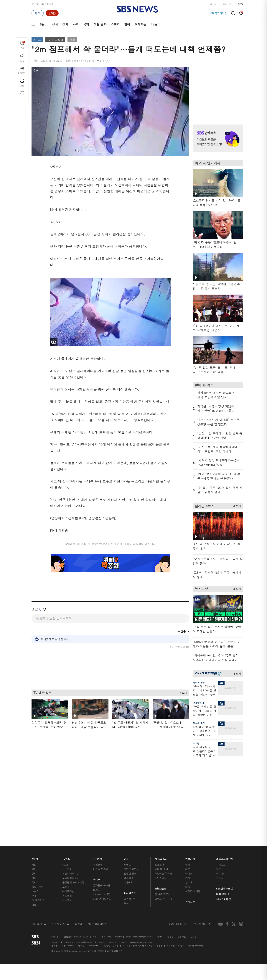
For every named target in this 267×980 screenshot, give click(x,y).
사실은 (127, 772)
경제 (65, 24)
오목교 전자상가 (163, 807)
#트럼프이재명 (219, 13)
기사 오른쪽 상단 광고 (217, 91)
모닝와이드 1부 (71, 781)
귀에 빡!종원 (161, 777)
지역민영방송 (201, 832)
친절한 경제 (130, 781)
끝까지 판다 (130, 807)
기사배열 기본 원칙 (175, 854)
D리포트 (128, 790)
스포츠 (115, 24)
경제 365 (129, 786)
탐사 (126, 811)
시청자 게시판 (193, 799)
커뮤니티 (221, 781)
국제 (86, 24)
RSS (188, 795)
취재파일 (141, 24)
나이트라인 (68, 799)
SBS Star (222, 801)
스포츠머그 (161, 772)
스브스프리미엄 (224, 766)
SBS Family (178, 832)
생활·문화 (100, 24)
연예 (127, 24)
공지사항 (190, 810)
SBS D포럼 (224, 807)
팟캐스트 (221, 777)
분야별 (35, 766)
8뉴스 (44, 24)
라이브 (189, 781)
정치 (55, 24)
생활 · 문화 (37, 795)
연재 (126, 766)
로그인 (213, 4)
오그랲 (196, 743)
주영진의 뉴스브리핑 (73, 790)
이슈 (34, 813)
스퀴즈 (220, 786)
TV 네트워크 (55, 40)
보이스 (97, 798)
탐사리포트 (130, 800)
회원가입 (227, 4)
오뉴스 (66, 795)
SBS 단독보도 (131, 777)
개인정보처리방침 (97, 832)
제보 (188, 777)
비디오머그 (161, 766)
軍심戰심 (98, 772)
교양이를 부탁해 (163, 781)
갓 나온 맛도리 (163, 802)
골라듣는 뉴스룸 (102, 793)
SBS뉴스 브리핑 (102, 802)
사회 (76, 24)
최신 (34, 772)
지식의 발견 (199, 683)
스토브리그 (161, 786)
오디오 (97, 787)
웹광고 (78, 832)
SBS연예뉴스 (225, 796)
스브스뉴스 (161, 796)
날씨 (188, 772)
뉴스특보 (67, 808)
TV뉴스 (156, 24)
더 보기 (182, 692)
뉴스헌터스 (68, 777)
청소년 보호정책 (196, 854)
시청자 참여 (61, 832)
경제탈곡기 (198, 703)
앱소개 (189, 790)
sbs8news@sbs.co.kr (143, 845)
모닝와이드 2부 (71, 786)
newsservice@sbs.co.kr (141, 850)
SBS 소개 (39, 832)
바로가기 (190, 766)
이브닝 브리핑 (101, 777)
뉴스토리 (67, 804)
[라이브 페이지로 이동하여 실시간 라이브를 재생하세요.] (52, 13)
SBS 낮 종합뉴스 (102, 807)
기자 (188, 786)
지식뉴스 (221, 772)
